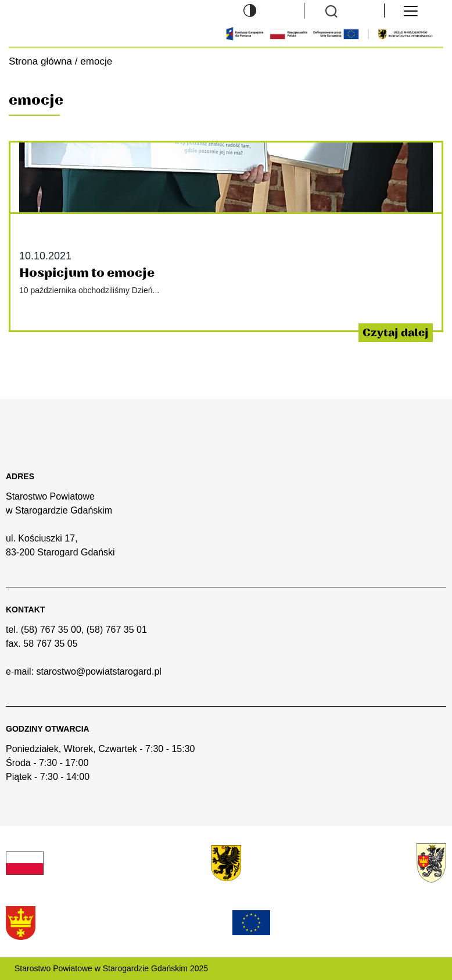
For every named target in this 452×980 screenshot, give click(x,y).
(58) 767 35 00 (51, 630)
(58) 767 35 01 (117, 630)
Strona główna (40, 61)
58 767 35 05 (50, 644)
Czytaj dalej (396, 333)
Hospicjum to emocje (87, 273)
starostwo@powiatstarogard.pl (98, 671)
